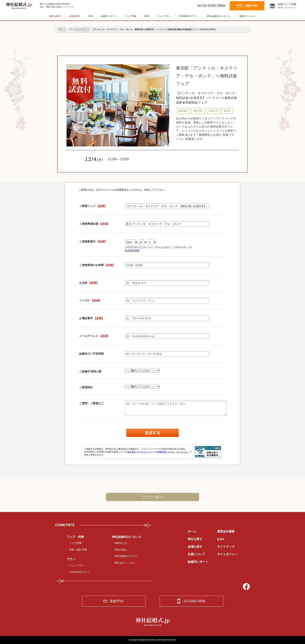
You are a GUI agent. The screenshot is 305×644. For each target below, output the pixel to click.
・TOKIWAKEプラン (78, 572)
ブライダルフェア (77, 29)
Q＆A (221, 539)
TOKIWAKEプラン (188, 16)
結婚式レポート (109, 16)
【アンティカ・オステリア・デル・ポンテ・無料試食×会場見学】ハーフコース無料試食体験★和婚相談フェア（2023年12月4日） (154, 29)
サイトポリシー (227, 554)
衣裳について (196, 554)
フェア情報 (131, 16)
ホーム (192, 531)
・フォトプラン (75, 565)
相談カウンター (247, 16)
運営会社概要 (226, 531)
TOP (60, 29)
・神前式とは (120, 543)
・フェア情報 (74, 543)
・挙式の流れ (120, 550)
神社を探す (55, 16)
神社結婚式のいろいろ (218, 16)
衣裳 (91, 16)
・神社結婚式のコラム (125, 556)
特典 (147, 16)
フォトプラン (164, 16)
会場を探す (75, 16)
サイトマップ (226, 547)
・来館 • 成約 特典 (77, 550)
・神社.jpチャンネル (124, 563)
